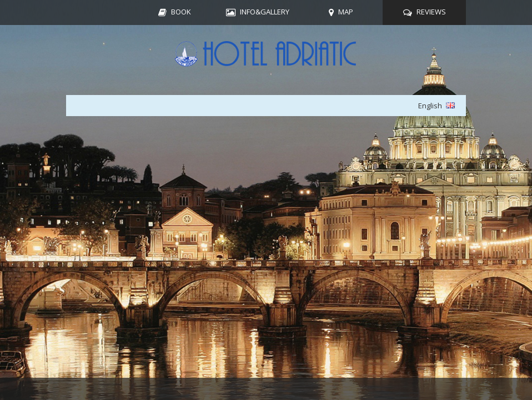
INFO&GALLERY (265, 12)
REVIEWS (431, 12)
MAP (346, 12)
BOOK (181, 12)
